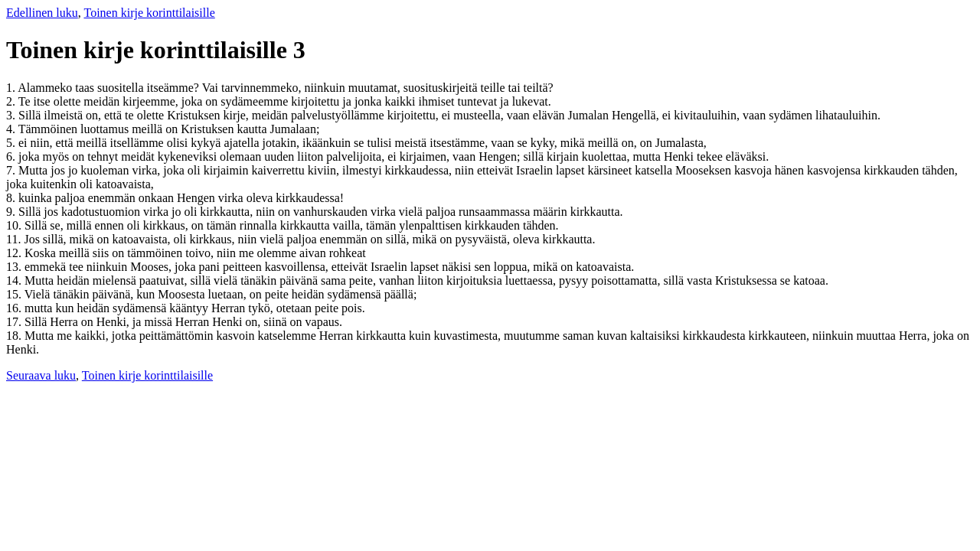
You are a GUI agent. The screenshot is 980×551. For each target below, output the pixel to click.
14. (15, 280)
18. (15, 336)
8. (12, 198)
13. (15, 267)
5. (12, 143)
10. (15, 225)
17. (15, 322)
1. (12, 88)
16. (15, 308)
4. (12, 129)
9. (12, 212)
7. (12, 170)
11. (15, 239)
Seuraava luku (41, 375)
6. (12, 156)
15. (15, 294)
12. (15, 253)
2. (12, 101)
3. (12, 115)
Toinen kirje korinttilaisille (149, 13)
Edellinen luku (42, 13)
